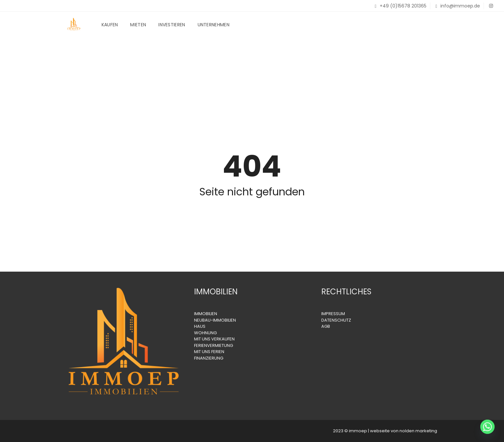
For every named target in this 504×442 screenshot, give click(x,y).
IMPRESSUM (333, 314)
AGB (326, 326)
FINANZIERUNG (209, 358)
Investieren (172, 25)
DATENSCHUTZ (336, 320)
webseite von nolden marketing (404, 431)
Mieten (138, 25)
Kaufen (110, 25)
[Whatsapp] (487, 427)
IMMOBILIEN (206, 314)
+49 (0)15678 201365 (401, 6)
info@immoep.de (458, 6)
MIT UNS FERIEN (209, 352)
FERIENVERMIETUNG (214, 345)
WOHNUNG (205, 333)
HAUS (200, 326)
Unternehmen (214, 25)
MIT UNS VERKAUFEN (214, 339)
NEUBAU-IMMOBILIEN (215, 320)
